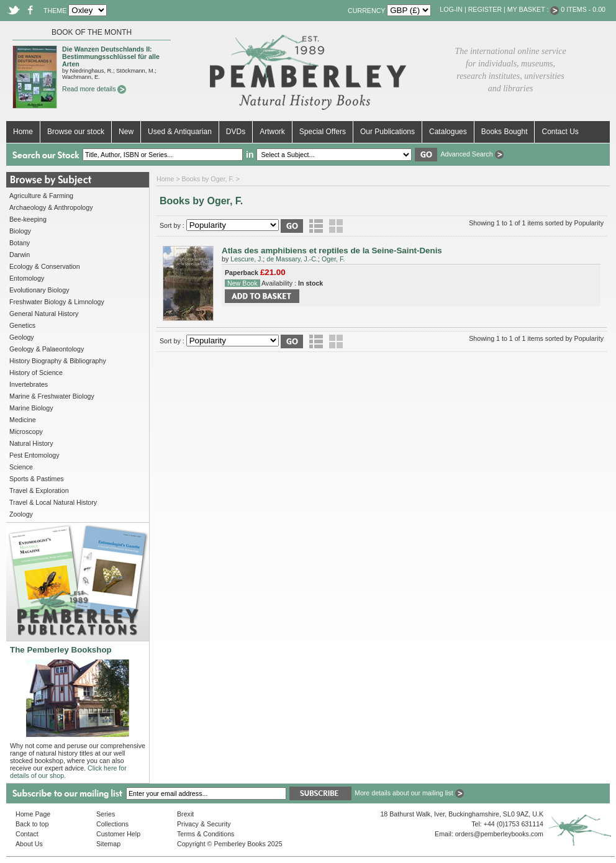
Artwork (272, 132)
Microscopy (26, 431)
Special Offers (323, 132)
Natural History (31, 443)
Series (106, 814)
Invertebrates (29, 384)
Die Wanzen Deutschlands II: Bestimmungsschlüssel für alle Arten (111, 56)
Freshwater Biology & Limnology (57, 302)
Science (21, 467)
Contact (27, 834)
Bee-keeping (28, 219)
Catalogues (448, 132)
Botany (20, 243)
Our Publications (387, 132)
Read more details (94, 89)
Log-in (451, 9)
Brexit (185, 814)
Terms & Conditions (206, 834)
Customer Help (118, 834)
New (126, 132)
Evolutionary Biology (39, 290)
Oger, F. (333, 259)
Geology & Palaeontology (47, 349)
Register (485, 9)
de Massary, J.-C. (292, 259)
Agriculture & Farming (41, 196)
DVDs (236, 132)
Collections (112, 824)
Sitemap (108, 844)
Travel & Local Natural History (53, 502)
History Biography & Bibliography (58, 361)
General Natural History (44, 314)
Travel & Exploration (39, 490)
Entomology (27, 278)
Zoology (21, 514)
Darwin (20, 255)
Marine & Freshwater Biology (52, 396)
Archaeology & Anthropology (51, 207)
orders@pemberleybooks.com (499, 834)
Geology (22, 337)
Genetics (22, 325)
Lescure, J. (247, 259)
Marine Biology (31, 408)
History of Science (36, 373)
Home (23, 132)
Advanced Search (472, 154)
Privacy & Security (204, 824)
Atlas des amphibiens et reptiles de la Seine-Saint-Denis (332, 251)
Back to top (32, 824)
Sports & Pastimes (37, 479)
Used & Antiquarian (180, 132)
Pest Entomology (34, 455)
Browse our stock (76, 132)
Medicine (23, 420)
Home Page (33, 814)
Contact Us (560, 132)
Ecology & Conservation (45, 266)
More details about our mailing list (409, 793)
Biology (20, 231)
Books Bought (505, 132)
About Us (29, 844)
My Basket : (533, 9)
